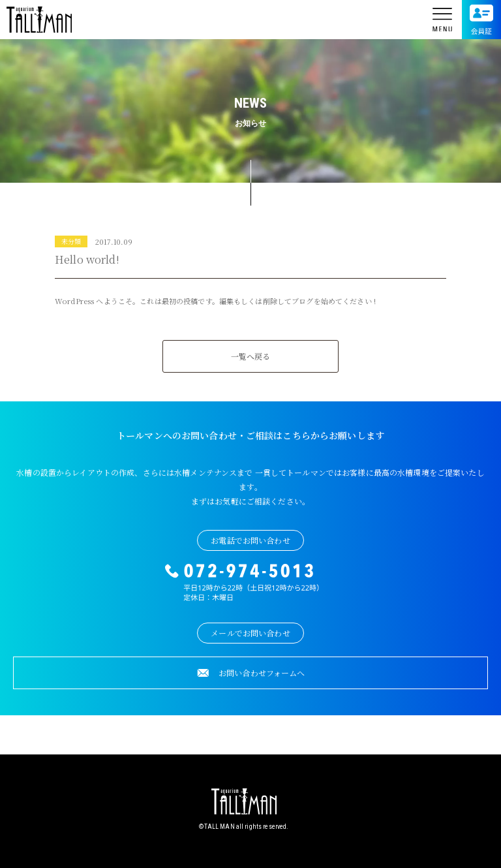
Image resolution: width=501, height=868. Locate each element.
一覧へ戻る (251, 356)
